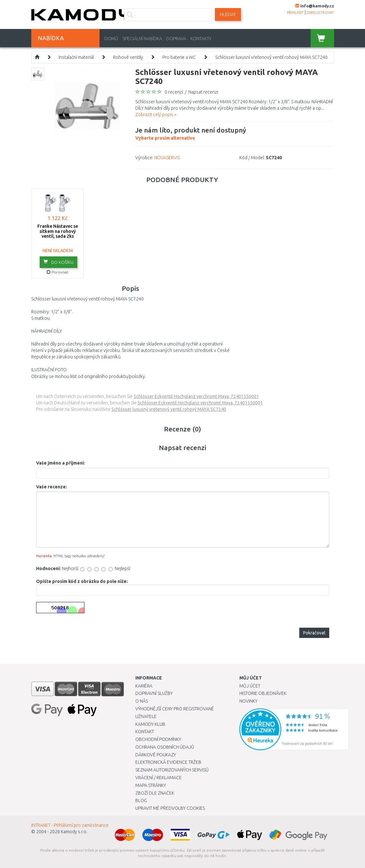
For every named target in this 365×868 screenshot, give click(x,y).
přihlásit (295, 13)
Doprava (176, 39)
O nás (142, 701)
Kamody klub (150, 724)
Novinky (248, 701)
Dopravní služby (154, 693)
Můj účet (250, 686)
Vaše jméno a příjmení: (61, 463)
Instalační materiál (76, 57)
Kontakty (201, 39)
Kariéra (144, 686)
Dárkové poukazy (156, 755)
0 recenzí (174, 92)
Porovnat (58, 272)
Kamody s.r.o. (74, 832)
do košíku (58, 262)
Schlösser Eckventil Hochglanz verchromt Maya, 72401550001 (196, 396)
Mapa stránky (151, 785)
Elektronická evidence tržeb (168, 762)
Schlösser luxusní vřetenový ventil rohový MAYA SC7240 (271, 57)
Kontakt (145, 732)
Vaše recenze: (52, 487)
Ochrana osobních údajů (165, 747)
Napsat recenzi (203, 92)
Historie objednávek (263, 693)
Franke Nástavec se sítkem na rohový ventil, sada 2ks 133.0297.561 (58, 234)
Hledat (228, 14)
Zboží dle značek (155, 793)
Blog (141, 800)
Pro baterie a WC (179, 57)
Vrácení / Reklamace (158, 778)
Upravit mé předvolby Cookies (170, 808)
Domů (111, 39)
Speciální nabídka (142, 39)
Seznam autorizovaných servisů (172, 770)
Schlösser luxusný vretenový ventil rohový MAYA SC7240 (169, 409)
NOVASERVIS (167, 158)
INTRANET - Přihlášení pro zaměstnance (70, 825)
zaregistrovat (320, 13)
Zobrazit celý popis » (156, 115)
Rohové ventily (128, 57)
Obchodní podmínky (158, 739)
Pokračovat (314, 633)
